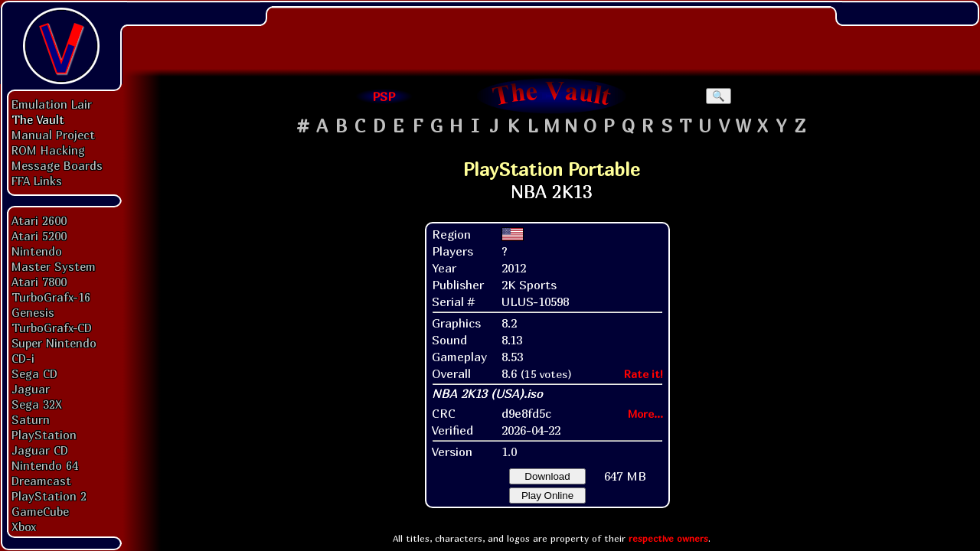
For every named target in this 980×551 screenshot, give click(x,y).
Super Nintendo (54, 343)
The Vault (38, 119)
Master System (54, 266)
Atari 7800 (39, 282)
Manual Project (53, 135)
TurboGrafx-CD (52, 328)
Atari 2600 (39, 220)
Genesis (33, 312)
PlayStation (44, 435)
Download (547, 476)
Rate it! (644, 374)
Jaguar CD (40, 450)
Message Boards (57, 165)
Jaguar (31, 389)
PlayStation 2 (49, 496)
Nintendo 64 (45, 465)
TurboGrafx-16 (51, 297)
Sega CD (34, 373)
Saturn (31, 419)
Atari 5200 (39, 236)
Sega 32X (37, 404)
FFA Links (37, 181)
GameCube (40, 511)
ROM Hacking (48, 150)
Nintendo (37, 251)
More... (645, 414)
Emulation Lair (52, 104)
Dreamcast (41, 481)
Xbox (24, 527)
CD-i (23, 358)
